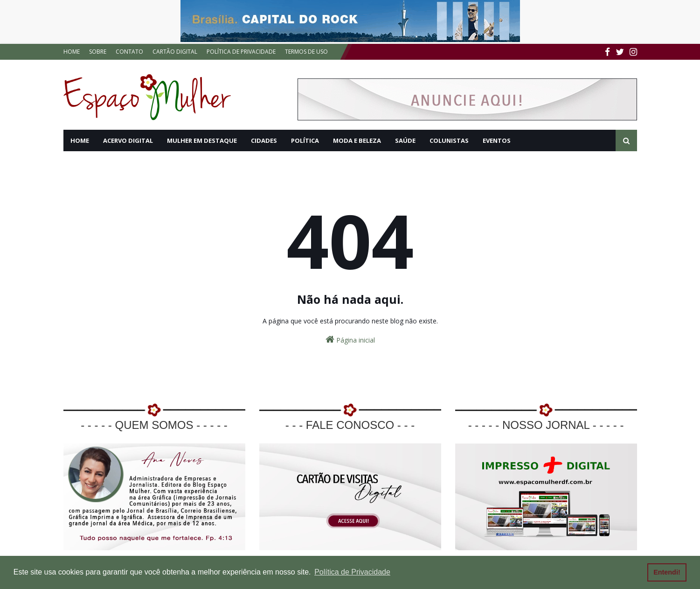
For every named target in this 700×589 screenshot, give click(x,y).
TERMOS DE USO (306, 52)
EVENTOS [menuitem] (497, 140)
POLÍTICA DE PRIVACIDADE (241, 52)
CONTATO (129, 52)
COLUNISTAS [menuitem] (449, 140)
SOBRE (98, 52)
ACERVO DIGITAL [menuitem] (128, 140)
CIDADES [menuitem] (264, 140)
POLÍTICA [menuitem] (305, 140)
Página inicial (350, 340)
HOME (72, 52)
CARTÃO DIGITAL (175, 52)
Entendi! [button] (667, 572)
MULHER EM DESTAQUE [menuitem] (202, 140)
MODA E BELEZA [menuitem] (357, 140)
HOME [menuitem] (80, 140)
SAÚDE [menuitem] (405, 140)
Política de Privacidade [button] (352, 572)
